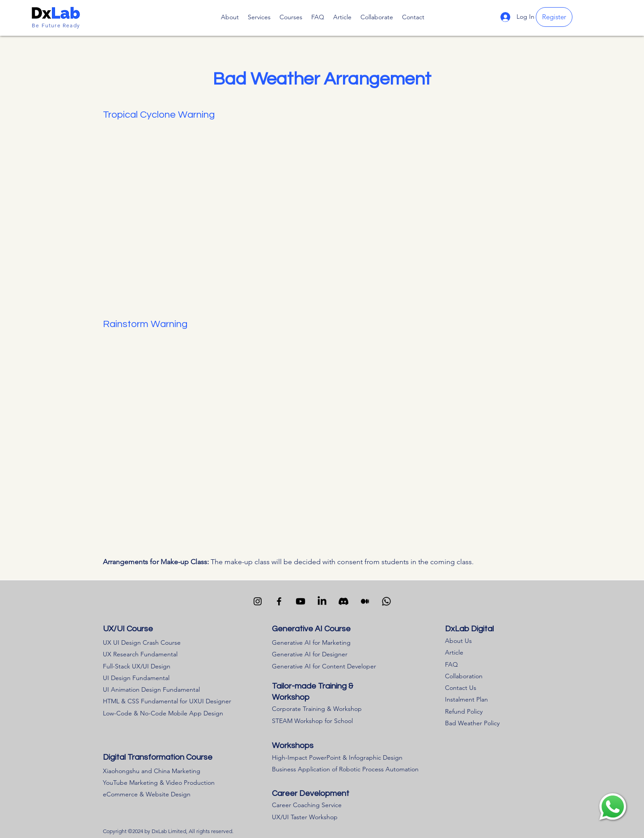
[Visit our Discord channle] (343, 601)
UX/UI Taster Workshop (305, 817)
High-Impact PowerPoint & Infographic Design (337, 757)
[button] (291, 17)
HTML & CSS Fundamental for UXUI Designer (167, 701)
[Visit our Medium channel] (365, 601)
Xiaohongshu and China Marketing (152, 771)
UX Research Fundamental (140, 654)
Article (454, 652)
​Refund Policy (464, 711)
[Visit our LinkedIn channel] (322, 601)
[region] (613, 807)
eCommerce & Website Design (147, 794)
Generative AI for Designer (310, 654)
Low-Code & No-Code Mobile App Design (163, 713)
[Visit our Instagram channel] (258, 601)
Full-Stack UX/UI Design (137, 666)
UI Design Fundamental (136, 678)
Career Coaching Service (307, 805)
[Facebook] (279, 601)
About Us (458, 641)
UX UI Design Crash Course (142, 642)
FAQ (451, 664)
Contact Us (461, 688)
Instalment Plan (466, 699)
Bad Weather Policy (472, 723)
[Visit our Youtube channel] (301, 601)
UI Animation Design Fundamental (151, 689)
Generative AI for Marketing (311, 642)
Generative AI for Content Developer (324, 666)
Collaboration (464, 676)
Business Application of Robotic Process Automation (345, 769)
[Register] (554, 17)
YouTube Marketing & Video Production (159, 783)
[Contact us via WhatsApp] (386, 601)
